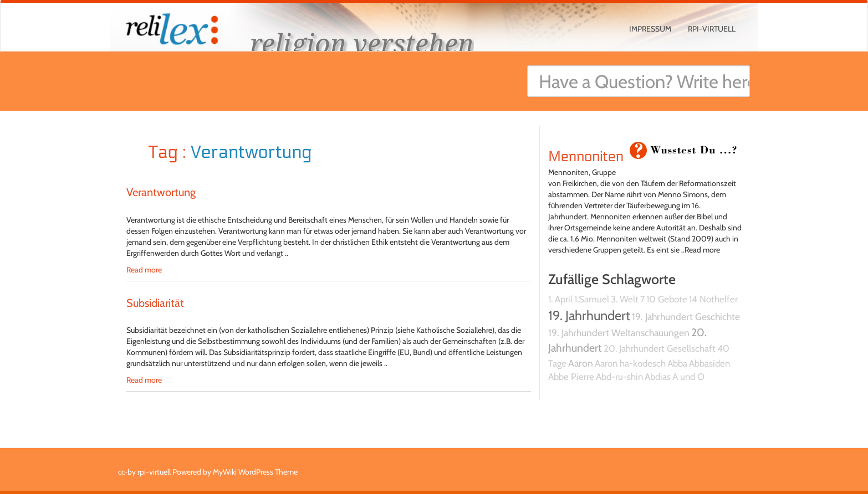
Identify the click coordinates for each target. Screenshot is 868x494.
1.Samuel (592, 299)
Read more (144, 270)
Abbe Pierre (571, 377)
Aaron (581, 363)
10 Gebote (667, 299)
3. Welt (625, 299)
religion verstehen (362, 43)
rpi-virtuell (712, 29)
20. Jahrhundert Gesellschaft (660, 348)
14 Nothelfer (713, 299)
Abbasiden (709, 363)
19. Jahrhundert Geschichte (686, 317)
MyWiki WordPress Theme (255, 472)
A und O (688, 377)
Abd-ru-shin (619, 377)
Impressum (650, 29)
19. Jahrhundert (589, 315)
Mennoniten (586, 157)
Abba (677, 363)
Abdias (658, 377)
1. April (560, 299)
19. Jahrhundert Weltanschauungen (619, 333)
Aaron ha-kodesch (630, 363)
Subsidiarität (155, 303)
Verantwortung (161, 192)
